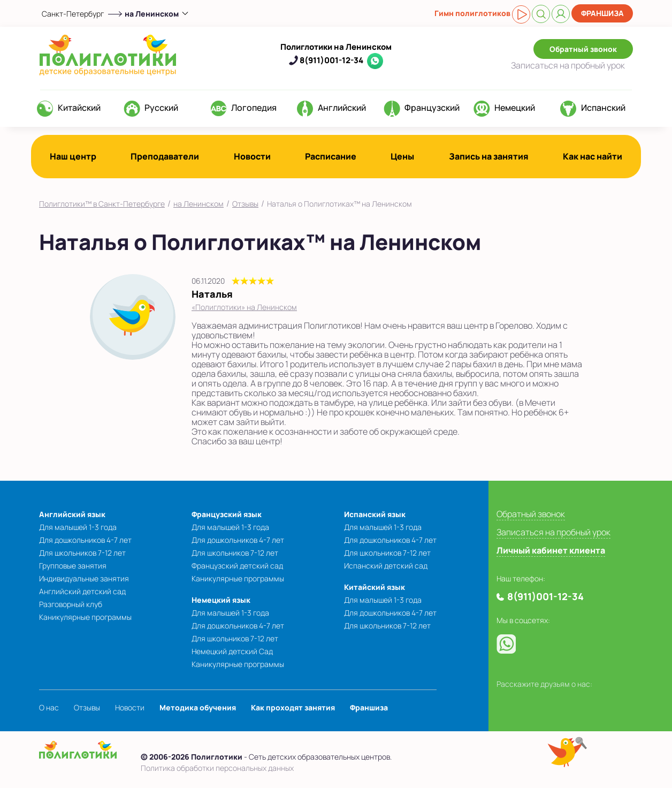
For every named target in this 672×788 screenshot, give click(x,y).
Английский (342, 108)
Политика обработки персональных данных (217, 768)
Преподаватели (165, 156)
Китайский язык (375, 587)
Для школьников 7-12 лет (82, 553)
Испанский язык (375, 514)
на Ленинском (198, 204)
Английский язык (72, 514)
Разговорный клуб (71, 604)
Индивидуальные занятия (84, 578)
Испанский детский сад (386, 566)
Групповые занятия (73, 566)
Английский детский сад (82, 591)
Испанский (603, 108)
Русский (161, 108)
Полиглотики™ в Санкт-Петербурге (102, 204)
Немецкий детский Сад (232, 651)
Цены (402, 156)
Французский (432, 108)
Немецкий (515, 108)
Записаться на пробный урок (553, 532)
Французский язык (227, 514)
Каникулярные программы (85, 617)
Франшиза (602, 13)
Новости (252, 156)
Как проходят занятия (293, 707)
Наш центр (73, 156)
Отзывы (245, 204)
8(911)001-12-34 (331, 60)
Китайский (79, 108)
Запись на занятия (489, 156)
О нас (49, 707)
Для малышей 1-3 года (78, 527)
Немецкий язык (221, 600)
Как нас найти (593, 156)
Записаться (568, 65)
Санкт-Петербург (73, 14)
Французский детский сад (237, 566)
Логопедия (254, 108)
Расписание (331, 156)
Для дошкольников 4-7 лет (85, 540)
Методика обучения (198, 707)
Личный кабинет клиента (551, 550)
